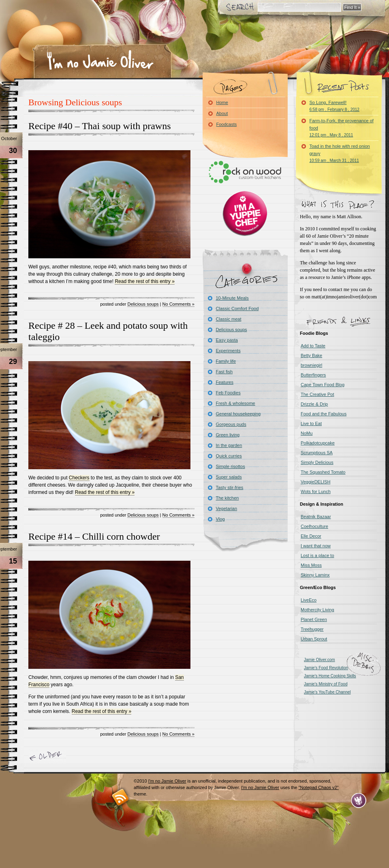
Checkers (79, 478)
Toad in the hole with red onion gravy (340, 153)
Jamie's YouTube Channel (327, 692)
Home (222, 102)
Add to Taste (313, 346)
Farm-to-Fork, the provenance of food (342, 128)
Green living (228, 435)
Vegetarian (227, 508)
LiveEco (309, 600)
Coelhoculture (314, 526)
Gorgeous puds (231, 424)
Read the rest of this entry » (144, 281)
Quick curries (229, 456)
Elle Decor (311, 536)
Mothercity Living (317, 610)
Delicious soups (143, 304)
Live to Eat (311, 423)
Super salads (229, 477)
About (222, 113)
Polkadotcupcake (318, 443)
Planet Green (314, 619)
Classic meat (229, 319)
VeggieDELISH (315, 482)
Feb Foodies (228, 393)
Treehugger (312, 629)
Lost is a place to (317, 555)
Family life (226, 361)
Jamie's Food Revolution (326, 668)
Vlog (220, 519)
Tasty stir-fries (230, 487)
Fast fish (224, 372)
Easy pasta (227, 340)
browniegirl (311, 365)
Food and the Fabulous (324, 414)
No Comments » (178, 304)
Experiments (228, 351)
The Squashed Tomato (323, 472)
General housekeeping (238, 414)
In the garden (229, 445)
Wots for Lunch (316, 491)
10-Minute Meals (232, 298)
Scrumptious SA (317, 453)
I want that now (316, 546)
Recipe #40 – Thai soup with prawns (100, 126)
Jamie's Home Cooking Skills (330, 676)
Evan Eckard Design (359, 801)
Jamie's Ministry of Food (326, 684)
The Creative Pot (317, 394)
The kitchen (228, 498)
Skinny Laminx (315, 575)
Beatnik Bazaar (316, 517)
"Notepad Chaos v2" (319, 787)
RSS (121, 797)
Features (225, 382)
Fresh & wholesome (236, 403)
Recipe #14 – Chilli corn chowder (94, 536)
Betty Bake (311, 355)
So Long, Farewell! (334, 106)
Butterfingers (313, 375)
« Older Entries (47, 756)
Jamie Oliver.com (320, 660)
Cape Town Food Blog (323, 385)
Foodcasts (227, 124)
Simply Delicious (317, 462)
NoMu (307, 433)
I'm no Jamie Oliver (100, 60)
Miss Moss (311, 565)
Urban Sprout (314, 639)
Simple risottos (231, 466)
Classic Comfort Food (237, 308)
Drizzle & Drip (314, 404)
